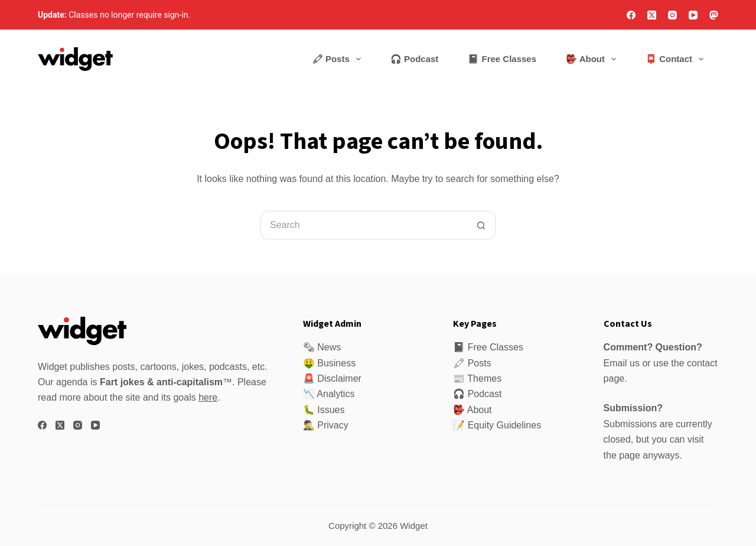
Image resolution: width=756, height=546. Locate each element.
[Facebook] (631, 15)
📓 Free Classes (502, 59)
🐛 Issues (324, 410)
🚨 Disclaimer (332, 378)
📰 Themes (477, 378)
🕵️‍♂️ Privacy (326, 425)
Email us (622, 363)
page (630, 455)
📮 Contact (677, 59)
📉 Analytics (329, 394)
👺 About (593, 59)
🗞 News (322, 347)
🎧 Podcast (415, 59)
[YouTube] (693, 15)
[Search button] (481, 225)
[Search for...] (363, 225)
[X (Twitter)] (652, 15)
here (208, 397)
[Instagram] (672, 15)
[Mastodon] (714, 15)
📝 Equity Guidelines (497, 425)
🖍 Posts (339, 59)
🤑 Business (329, 363)
